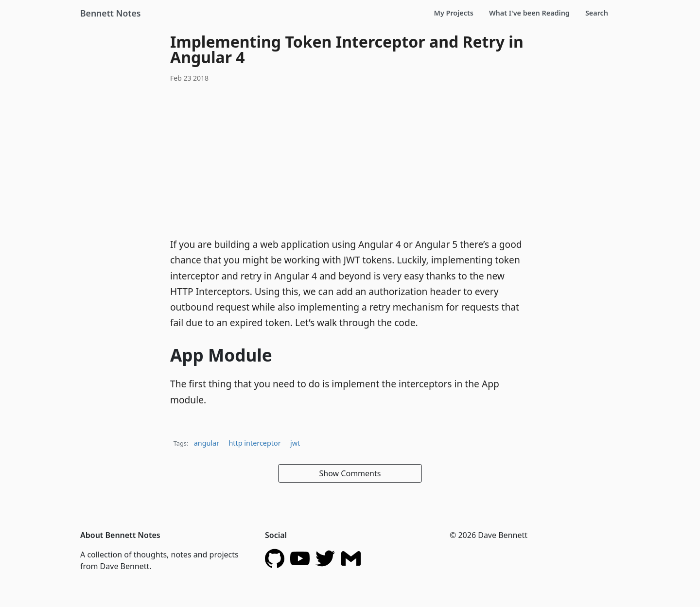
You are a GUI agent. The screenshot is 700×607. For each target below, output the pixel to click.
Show (350, 473)
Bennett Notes (110, 13)
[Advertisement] (350, 159)
